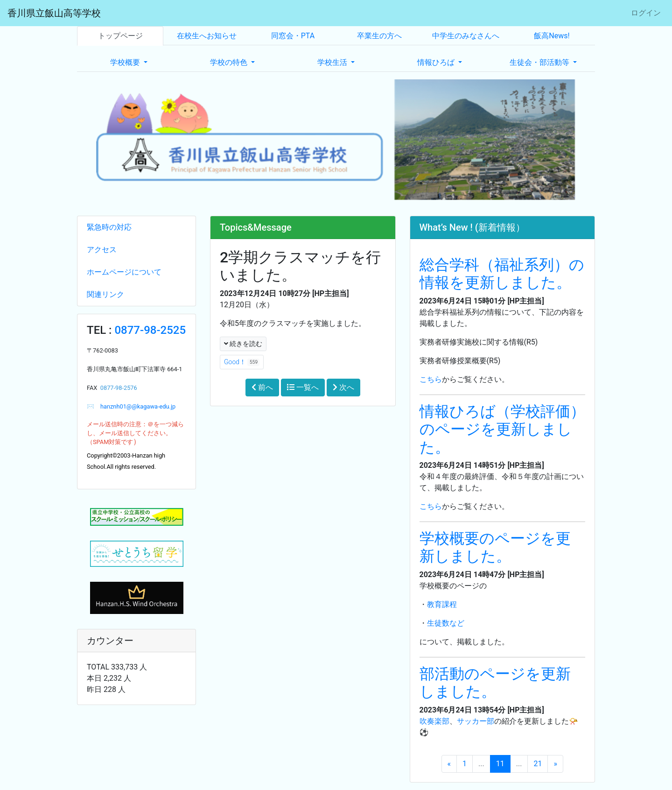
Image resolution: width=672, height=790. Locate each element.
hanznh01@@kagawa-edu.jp (135, 406)
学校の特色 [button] (230, 62)
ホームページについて (124, 272)
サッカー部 (476, 721)
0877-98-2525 (150, 330)
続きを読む (243, 344)
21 (538, 764)
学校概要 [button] (126, 62)
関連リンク (105, 294)
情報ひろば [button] (437, 62)
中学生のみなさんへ (466, 36)
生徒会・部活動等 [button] (540, 62)
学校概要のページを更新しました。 (495, 547)
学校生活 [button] (333, 62)
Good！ (242, 362)
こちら (431, 379)
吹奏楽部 (434, 721)
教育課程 (442, 604)
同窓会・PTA (293, 36)
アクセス (102, 250)
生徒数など (446, 623)
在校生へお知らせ (207, 36)
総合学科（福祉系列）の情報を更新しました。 (502, 274)
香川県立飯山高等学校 (54, 13)
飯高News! (552, 36)
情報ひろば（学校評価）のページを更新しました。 (502, 429)
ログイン (646, 13)
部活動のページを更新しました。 (495, 683)
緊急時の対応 (109, 227)
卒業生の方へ (379, 36)
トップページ (120, 36)
